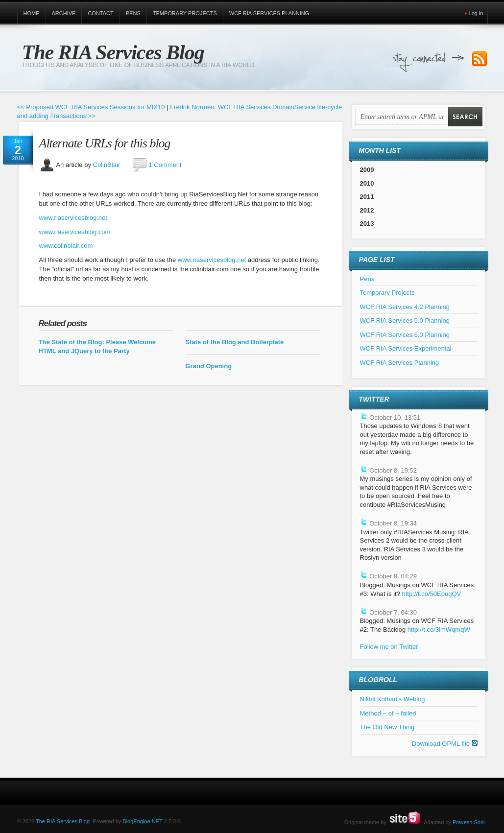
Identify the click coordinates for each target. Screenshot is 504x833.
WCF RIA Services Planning (269, 13)
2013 (367, 224)
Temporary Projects (185, 13)
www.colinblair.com (66, 246)
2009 (367, 170)
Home (32, 13)
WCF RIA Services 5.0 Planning (405, 321)
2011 (367, 197)
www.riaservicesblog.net (73, 218)
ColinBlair (107, 165)
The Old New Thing (387, 727)
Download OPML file (445, 744)
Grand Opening (209, 366)
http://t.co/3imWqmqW (439, 630)
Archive (64, 13)
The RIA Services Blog (113, 52)
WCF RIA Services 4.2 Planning (405, 307)
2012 (367, 210)
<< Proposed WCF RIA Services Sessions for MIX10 (91, 107)
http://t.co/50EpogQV (431, 594)
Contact (100, 13)
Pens (133, 13)
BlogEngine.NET (142, 821)
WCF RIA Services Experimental (406, 348)
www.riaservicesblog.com (75, 232)
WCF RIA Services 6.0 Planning (405, 335)
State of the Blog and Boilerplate (235, 342)
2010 (367, 183)
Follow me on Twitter (389, 647)
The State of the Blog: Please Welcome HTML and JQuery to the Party (97, 346)
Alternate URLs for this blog (105, 143)
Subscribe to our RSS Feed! (480, 59)
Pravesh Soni (468, 822)
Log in (476, 13)
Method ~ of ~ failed (388, 713)
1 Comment (165, 165)
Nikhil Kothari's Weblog (393, 699)
